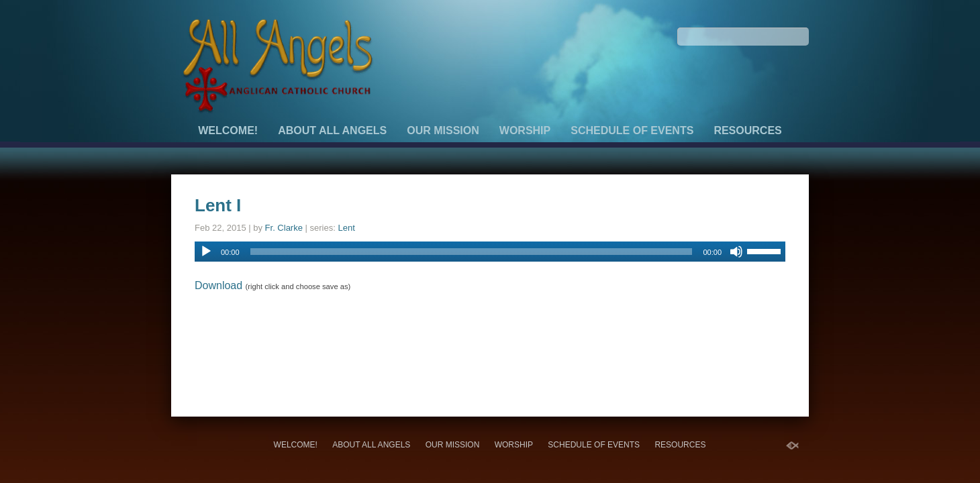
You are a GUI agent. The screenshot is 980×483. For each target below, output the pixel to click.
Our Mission (443, 130)
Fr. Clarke (284, 228)
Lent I (218, 205)
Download (218, 285)
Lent (346, 228)
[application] (490, 252)
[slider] (472, 252)
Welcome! (228, 130)
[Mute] (736, 252)
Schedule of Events (632, 130)
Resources (747, 130)
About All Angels (332, 130)
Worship (525, 130)
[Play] (206, 252)
